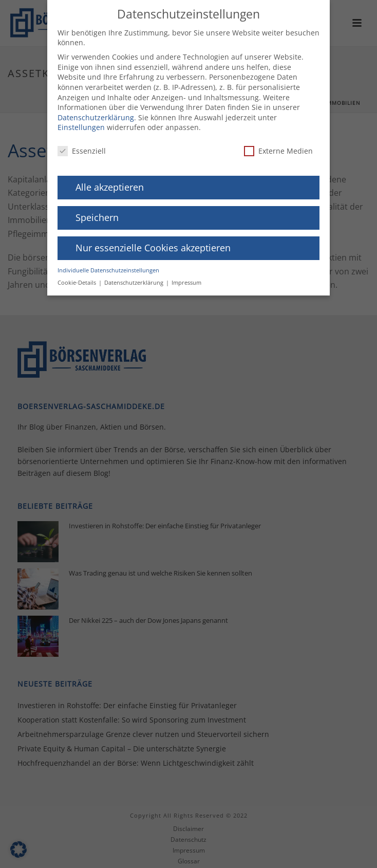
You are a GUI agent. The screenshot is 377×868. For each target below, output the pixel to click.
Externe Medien (278, 147)
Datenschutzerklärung (96, 113)
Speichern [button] (97, 214)
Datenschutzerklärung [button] (135, 279)
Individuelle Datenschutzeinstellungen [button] (108, 266)
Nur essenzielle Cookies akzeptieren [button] (153, 244)
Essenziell (82, 147)
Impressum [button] (186, 279)
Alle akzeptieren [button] (110, 183)
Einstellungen (81, 124)
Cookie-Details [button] (78, 279)
